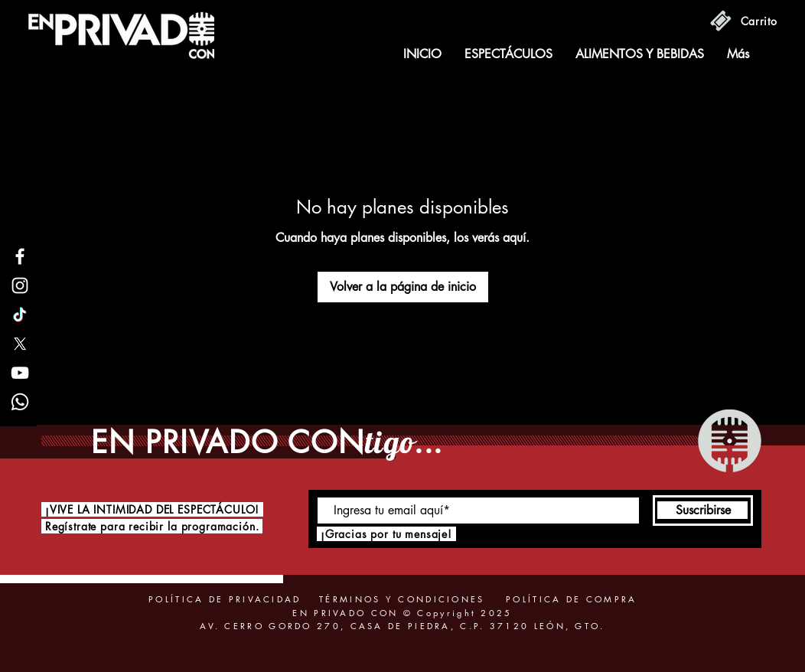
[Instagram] (20, 285)
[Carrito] (759, 21)
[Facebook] (20, 256)
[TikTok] (20, 315)
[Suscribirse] (703, 511)
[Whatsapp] (20, 402)
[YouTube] (20, 373)
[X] (20, 344)
